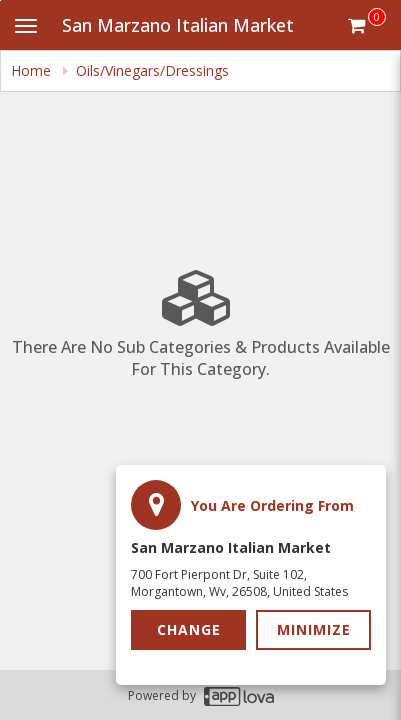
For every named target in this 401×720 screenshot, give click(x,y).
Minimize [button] (314, 629)
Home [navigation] (33, 70)
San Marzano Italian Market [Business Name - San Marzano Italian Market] (178, 25)
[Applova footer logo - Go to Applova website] (239, 695)
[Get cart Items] (367, 25)
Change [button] (189, 629)
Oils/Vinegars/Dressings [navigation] (152, 70)
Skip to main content (0, 0)
